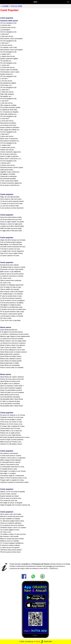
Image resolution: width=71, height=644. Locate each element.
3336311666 (46, 642)
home (6, 6)
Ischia (38, 641)
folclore (17, 6)
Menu (35, 2)
